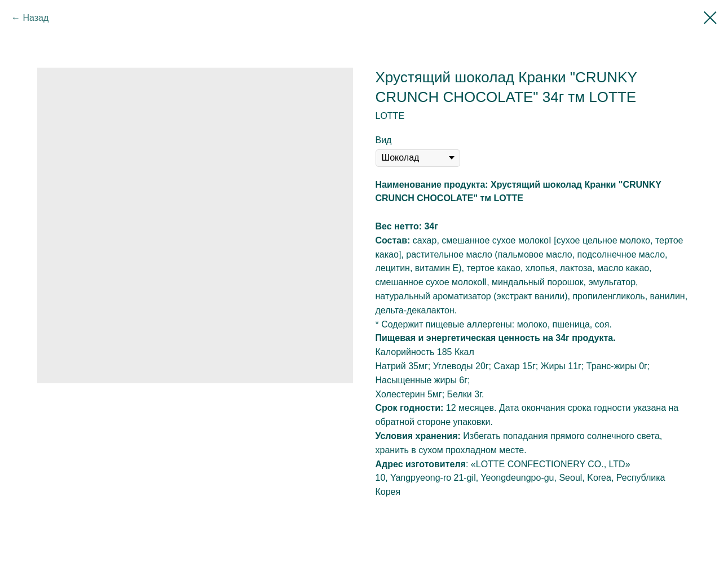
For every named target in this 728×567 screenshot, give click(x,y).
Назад (36, 18)
